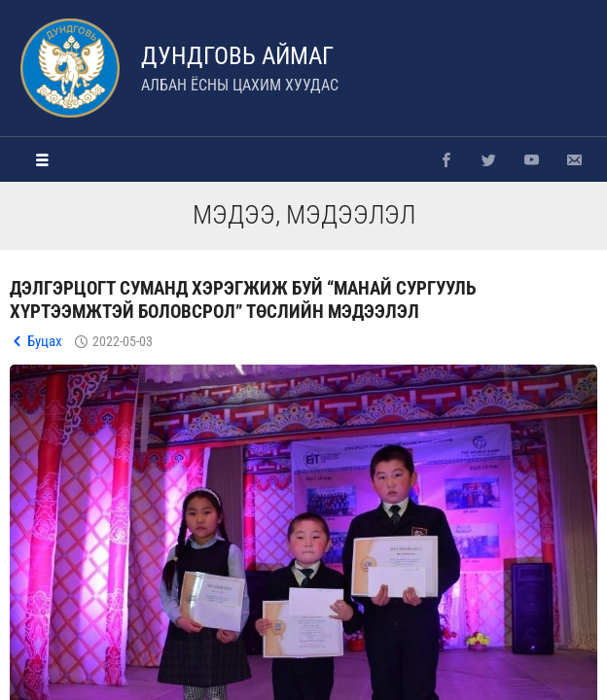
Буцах (45, 341)
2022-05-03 (123, 341)
